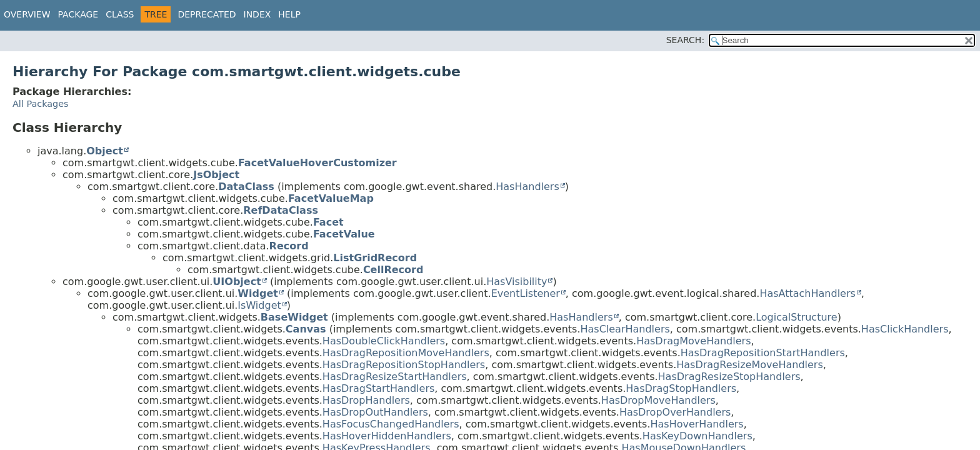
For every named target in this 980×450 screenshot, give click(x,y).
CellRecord (393, 270)
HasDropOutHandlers (375, 412)
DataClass (246, 187)
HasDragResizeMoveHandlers (750, 365)
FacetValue (344, 234)
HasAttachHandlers (807, 293)
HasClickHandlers (905, 329)
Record (289, 246)
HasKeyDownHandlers (697, 436)
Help (289, 14)
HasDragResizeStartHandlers (395, 377)
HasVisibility (517, 282)
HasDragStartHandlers (378, 388)
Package (78, 14)
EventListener (526, 293)
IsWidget (259, 305)
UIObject (237, 282)
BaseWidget (294, 317)
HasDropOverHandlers (675, 412)
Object (105, 151)
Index (257, 14)
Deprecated (207, 14)
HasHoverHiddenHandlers (387, 436)
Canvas (306, 329)
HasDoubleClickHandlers (384, 341)
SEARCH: (685, 40)
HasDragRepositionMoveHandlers (406, 353)
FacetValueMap (331, 198)
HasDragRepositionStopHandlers (404, 365)
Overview (27, 14)
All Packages (41, 104)
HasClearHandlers (625, 329)
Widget (258, 293)
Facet (328, 222)
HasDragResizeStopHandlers (729, 377)
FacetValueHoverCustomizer (317, 163)
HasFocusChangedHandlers (391, 424)
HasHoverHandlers (697, 424)
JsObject (216, 175)
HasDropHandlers (366, 400)
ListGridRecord (375, 258)
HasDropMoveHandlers (658, 400)
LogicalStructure (797, 317)
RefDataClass (281, 210)
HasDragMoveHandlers (693, 341)
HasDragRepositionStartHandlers (763, 353)
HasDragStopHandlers (681, 388)
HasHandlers (527, 187)
